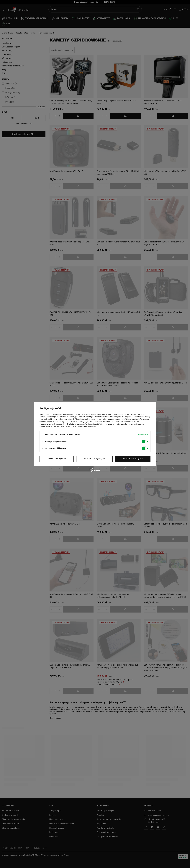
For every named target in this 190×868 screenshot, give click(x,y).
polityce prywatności (66, 419)
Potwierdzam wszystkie (133, 459)
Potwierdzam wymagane (94, 459)
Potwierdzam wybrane (57, 459)
